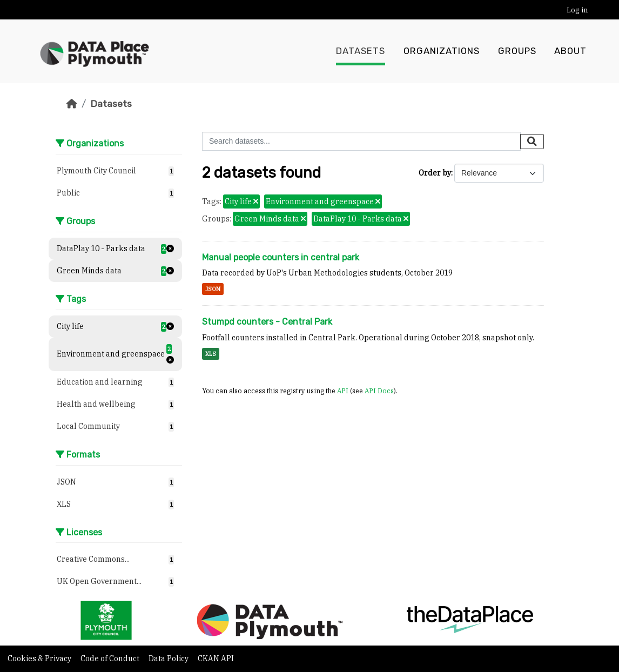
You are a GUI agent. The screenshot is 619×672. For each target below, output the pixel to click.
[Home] (72, 104)
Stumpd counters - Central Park (267, 322)
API (343, 391)
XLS (211, 354)
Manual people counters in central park (281, 257)
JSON (213, 289)
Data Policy (169, 658)
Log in (577, 10)
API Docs (379, 391)
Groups (517, 51)
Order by (435, 173)
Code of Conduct (111, 658)
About (570, 51)
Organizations (442, 51)
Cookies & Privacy (40, 658)
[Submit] (532, 142)
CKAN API (216, 658)
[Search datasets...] (361, 141)
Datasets (361, 51)
